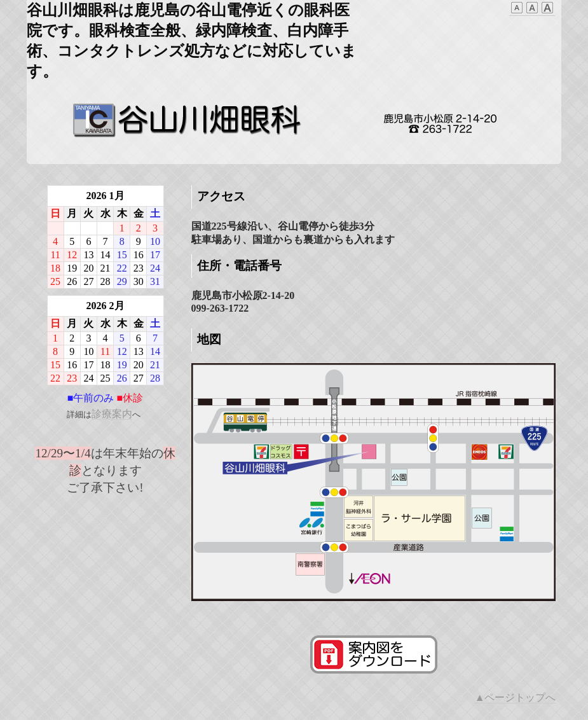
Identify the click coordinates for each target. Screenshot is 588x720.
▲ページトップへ (516, 697)
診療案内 (112, 414)
